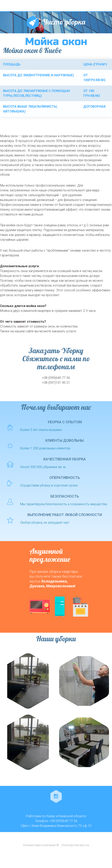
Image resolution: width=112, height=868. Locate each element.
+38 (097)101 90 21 (56, 383)
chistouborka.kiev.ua (75, 845)
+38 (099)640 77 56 (56, 378)
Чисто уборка (64, 22)
